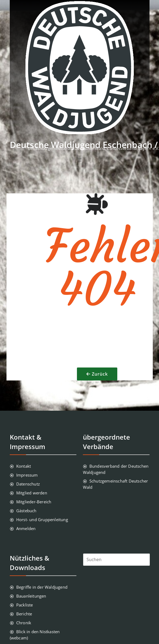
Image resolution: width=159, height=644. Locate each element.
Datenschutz (28, 484)
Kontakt (24, 466)
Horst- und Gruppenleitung (42, 520)
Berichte (24, 614)
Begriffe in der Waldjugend (42, 587)
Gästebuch (26, 511)
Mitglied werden (32, 493)
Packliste (25, 605)
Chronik (24, 623)
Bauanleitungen (31, 596)
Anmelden (26, 528)
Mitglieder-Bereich (34, 502)
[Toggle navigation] (80, 160)
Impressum (27, 475)
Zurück (100, 374)
